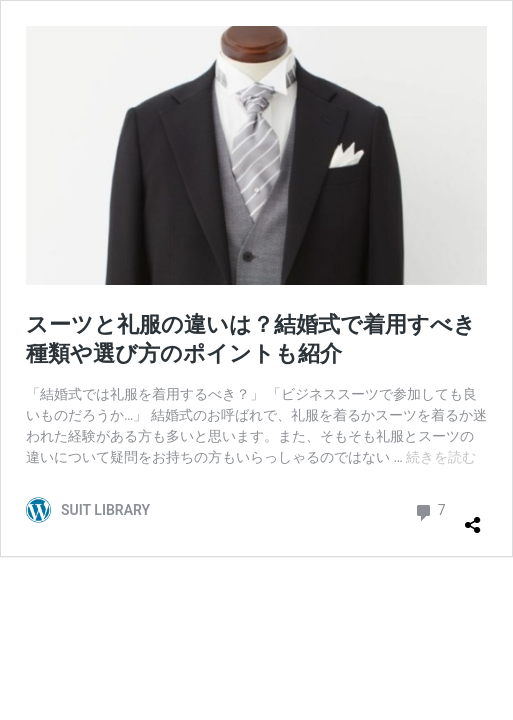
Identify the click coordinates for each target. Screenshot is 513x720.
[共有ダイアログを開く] (473, 517)
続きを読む (441, 457)
